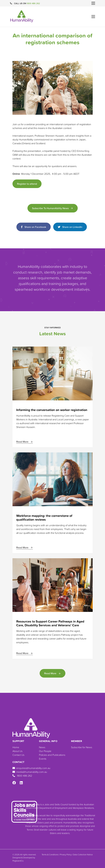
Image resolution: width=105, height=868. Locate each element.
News (42, 747)
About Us (17, 751)
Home (16, 747)
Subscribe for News (82, 747)
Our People (45, 751)
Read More (25, 442)
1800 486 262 (33, 3)
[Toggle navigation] (93, 3)
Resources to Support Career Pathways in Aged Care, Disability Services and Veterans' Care (50, 623)
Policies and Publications (52, 755)
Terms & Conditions (50, 855)
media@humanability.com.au (30, 772)
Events (43, 759)
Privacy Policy (66, 855)
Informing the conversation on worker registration (52, 410)
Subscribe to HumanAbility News (53, 208)
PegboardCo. (18, 861)
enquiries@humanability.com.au (31, 768)
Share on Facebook (34, 227)
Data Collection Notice (83, 855)
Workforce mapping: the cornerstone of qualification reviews (44, 518)
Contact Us (18, 755)
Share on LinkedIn (70, 227)
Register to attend (27, 184)
